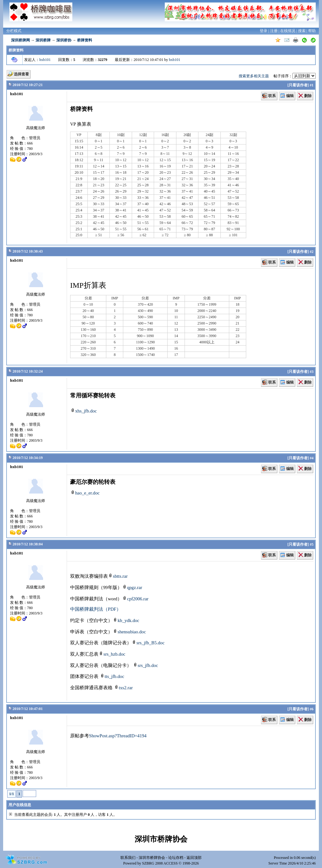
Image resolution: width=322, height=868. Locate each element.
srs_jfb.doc (145, 665)
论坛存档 (176, 858)
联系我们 (128, 858)
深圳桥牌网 (20, 40)
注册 (274, 31)
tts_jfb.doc (112, 676)
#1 (312, 85)
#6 (312, 709)
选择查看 (21, 74)
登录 (264, 31)
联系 (272, 96)
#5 (312, 544)
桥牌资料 (85, 40)
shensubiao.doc (129, 632)
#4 (312, 458)
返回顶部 (194, 858)
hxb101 (45, 60)
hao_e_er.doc (85, 493)
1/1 (11, 794)
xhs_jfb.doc (83, 411)
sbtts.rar (118, 576)
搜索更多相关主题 (254, 76)
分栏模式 (14, 31)
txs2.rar (123, 688)
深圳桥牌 (43, 40)
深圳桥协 (64, 40)
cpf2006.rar (135, 599)
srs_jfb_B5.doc (148, 643)
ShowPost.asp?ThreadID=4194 (118, 736)
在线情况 (288, 31)
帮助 (312, 31)
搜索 (302, 31)
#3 (312, 372)
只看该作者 (298, 85)
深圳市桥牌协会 (152, 858)
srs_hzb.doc (112, 654)
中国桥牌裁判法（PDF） (96, 609)
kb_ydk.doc (126, 620)
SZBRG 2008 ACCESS (160, 863)
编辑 (290, 96)
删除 (308, 96)
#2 (312, 252)
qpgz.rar (132, 587)
